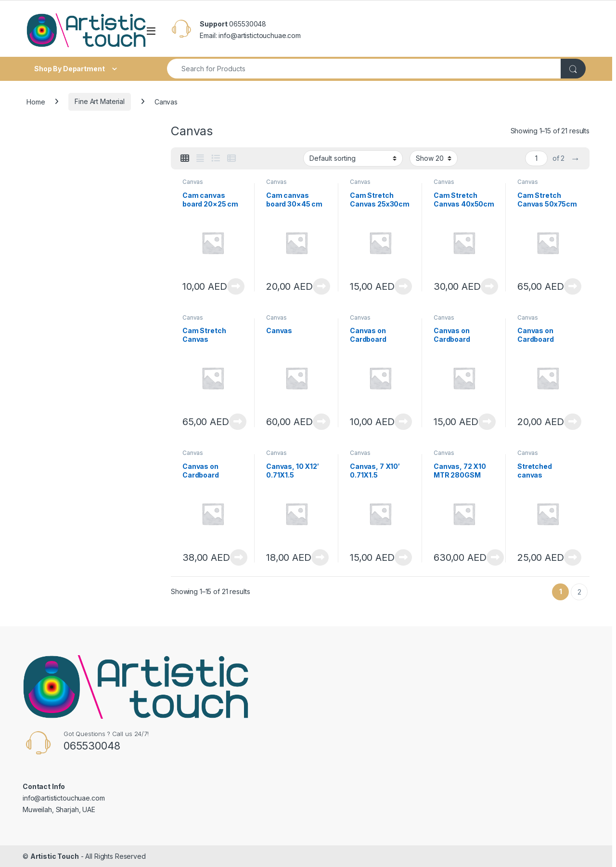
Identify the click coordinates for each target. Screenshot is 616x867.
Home (36, 101)
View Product (236, 286)
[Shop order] (353, 158)
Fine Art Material (100, 101)
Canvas (193, 182)
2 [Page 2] (579, 592)
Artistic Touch (55, 856)
